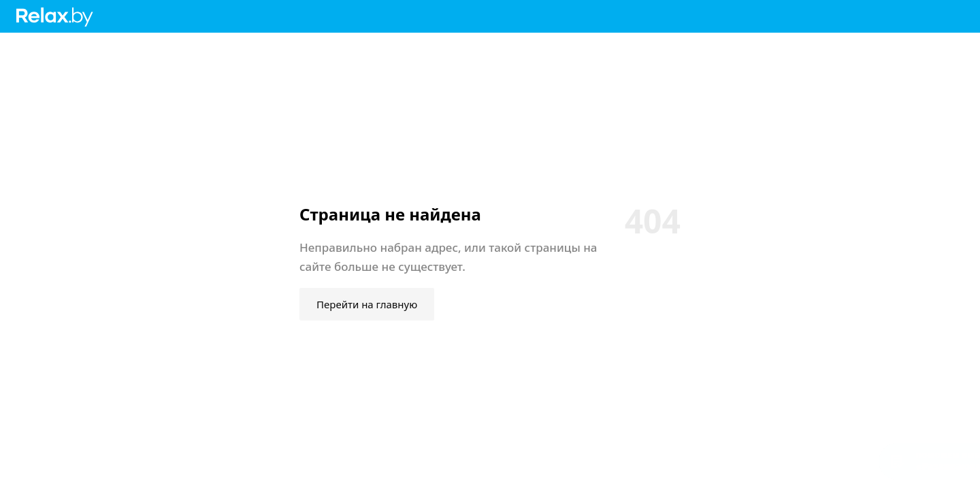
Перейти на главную (367, 304)
